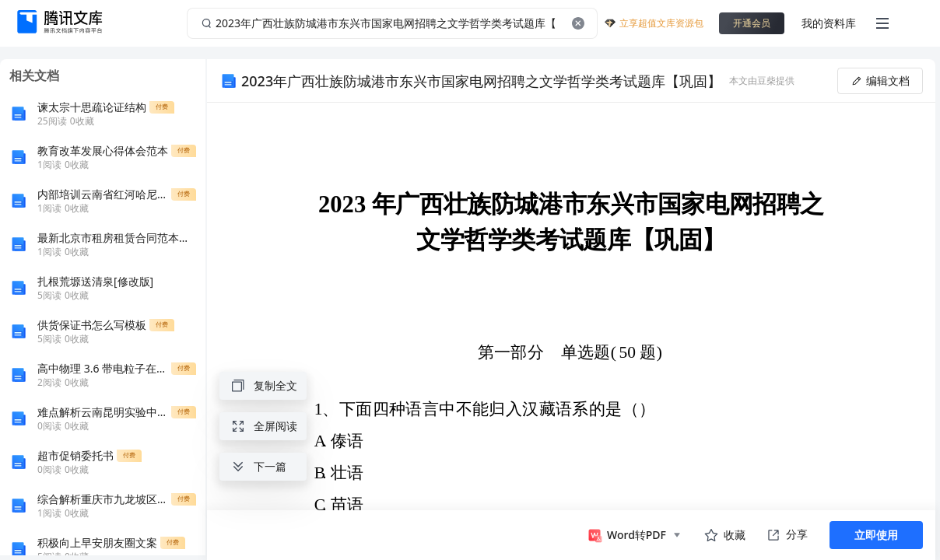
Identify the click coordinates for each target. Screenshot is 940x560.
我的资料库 (829, 23)
